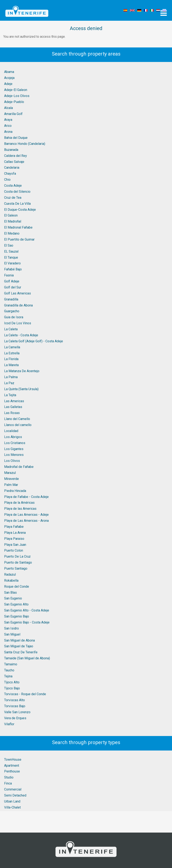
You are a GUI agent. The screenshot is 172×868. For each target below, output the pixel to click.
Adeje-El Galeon (16, 90)
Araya (8, 120)
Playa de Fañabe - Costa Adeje (26, 497)
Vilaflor (9, 724)
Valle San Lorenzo (17, 712)
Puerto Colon (14, 550)
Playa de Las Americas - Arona (26, 521)
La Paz (9, 383)
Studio (9, 777)
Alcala (8, 108)
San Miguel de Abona (19, 640)
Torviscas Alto (15, 700)
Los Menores (14, 455)
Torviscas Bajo (15, 706)
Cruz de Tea (13, 198)
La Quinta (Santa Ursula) (21, 389)
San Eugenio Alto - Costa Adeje (27, 610)
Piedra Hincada (15, 491)
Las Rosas (12, 413)
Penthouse (12, 771)
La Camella (12, 347)
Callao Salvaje (14, 162)
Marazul (10, 473)
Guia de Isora (14, 317)
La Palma (11, 377)
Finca (8, 783)
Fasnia (9, 275)
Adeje (8, 84)
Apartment (12, 766)
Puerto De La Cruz (17, 556)
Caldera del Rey (16, 156)
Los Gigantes (14, 449)
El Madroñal (13, 221)
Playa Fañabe (14, 527)
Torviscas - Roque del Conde (25, 694)
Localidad (11, 431)
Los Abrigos (13, 437)
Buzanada (11, 150)
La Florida (11, 359)
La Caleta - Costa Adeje (21, 335)
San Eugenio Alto (16, 604)
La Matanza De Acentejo (22, 371)
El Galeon (11, 215)
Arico (8, 126)
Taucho (9, 670)
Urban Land (12, 801)
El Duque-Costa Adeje (20, 210)
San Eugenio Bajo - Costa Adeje (27, 622)
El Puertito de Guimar (19, 239)
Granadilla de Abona (18, 305)
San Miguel (12, 634)
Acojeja (9, 78)
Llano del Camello (17, 419)
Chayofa (10, 174)
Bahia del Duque (16, 138)
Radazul (10, 574)
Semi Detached (15, 795)
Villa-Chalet (12, 807)
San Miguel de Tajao (19, 646)
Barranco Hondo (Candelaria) (25, 144)
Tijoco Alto (12, 682)
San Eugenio (13, 598)
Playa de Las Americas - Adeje (26, 515)
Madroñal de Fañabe (19, 467)
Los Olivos (12, 461)
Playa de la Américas (19, 503)
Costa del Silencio (17, 192)
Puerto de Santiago (18, 562)
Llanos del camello (18, 425)
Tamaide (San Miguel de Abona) (27, 658)
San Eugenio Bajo (17, 616)
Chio (7, 180)
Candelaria (12, 168)
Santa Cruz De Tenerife (21, 652)
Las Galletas (13, 407)
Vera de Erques (15, 718)
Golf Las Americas (18, 293)
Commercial (13, 789)
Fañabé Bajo (13, 269)
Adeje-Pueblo (14, 102)
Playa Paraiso (14, 539)
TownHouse (13, 760)
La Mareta (11, 365)
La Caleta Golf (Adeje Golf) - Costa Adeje (34, 341)
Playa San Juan (15, 545)
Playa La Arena (15, 533)
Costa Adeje (13, 186)
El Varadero (12, 263)
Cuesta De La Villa (17, 204)
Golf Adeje (12, 281)
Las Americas (14, 401)
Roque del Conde (17, 587)
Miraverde (12, 479)
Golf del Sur (13, 287)
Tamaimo (11, 664)
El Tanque (11, 257)
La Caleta (11, 329)
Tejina (8, 676)
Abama (9, 72)
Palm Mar (11, 485)
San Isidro (12, 628)
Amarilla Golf (13, 114)
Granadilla (11, 299)
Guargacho (12, 311)
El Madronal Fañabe (18, 227)
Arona (8, 132)
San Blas (10, 593)
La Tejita (10, 395)
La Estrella (12, 353)
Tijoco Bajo (12, 688)
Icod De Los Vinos (18, 323)
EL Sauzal (11, 251)
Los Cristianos (15, 443)
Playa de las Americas (20, 509)
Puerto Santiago (16, 568)
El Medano (12, 233)
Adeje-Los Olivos (17, 96)
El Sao (9, 245)
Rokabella (11, 580)
